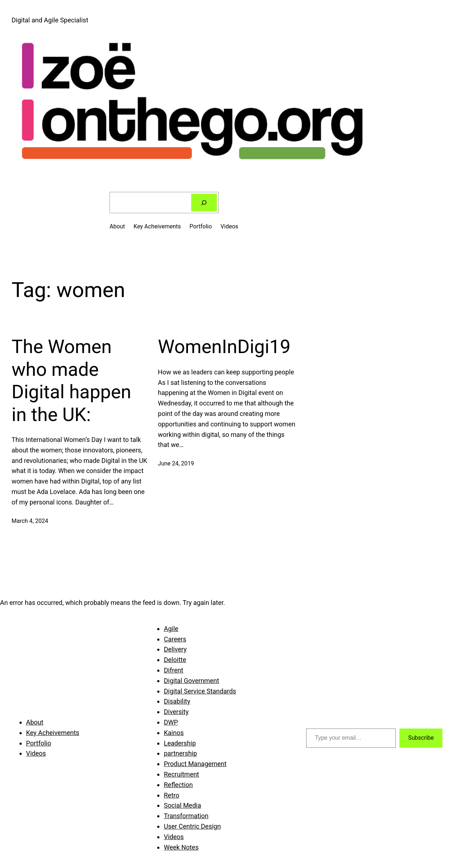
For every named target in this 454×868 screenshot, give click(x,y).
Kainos (174, 733)
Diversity (176, 712)
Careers (175, 639)
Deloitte (175, 660)
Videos (229, 226)
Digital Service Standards (200, 691)
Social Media (182, 805)
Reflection (178, 785)
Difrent (174, 670)
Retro (172, 795)
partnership (180, 753)
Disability (177, 701)
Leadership (180, 743)
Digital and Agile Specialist (50, 20)
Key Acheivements (157, 226)
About (117, 226)
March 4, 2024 (30, 521)
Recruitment (181, 774)
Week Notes (181, 847)
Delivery (175, 649)
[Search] (204, 203)
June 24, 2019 (176, 463)
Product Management (195, 764)
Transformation (186, 816)
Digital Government (191, 681)
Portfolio (201, 226)
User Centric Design (192, 826)
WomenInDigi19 (224, 347)
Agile (171, 629)
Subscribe (421, 738)
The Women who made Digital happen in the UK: (71, 381)
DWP (171, 722)
